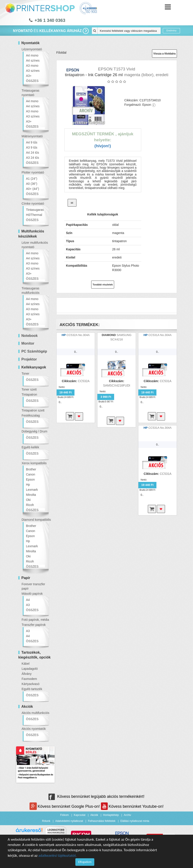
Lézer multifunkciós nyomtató (35, 245)
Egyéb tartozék (32, 689)
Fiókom (64, 815)
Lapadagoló (30, 669)
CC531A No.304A (160, 335)
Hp (28, 485)
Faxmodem (29, 679)
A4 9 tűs (32, 142)
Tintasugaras (35, 210)
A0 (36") (32, 184)
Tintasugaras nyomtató (30, 93)
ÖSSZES (32, 81)
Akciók (94, 815)
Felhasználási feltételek (102, 821)
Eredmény (171, 31)
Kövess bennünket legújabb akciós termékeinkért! (96, 796)
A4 (28, 600)
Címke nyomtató (33, 204)
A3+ (29, 76)
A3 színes (33, 71)
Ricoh (30, 505)
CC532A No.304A (78, 335)
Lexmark (32, 490)
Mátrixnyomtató (32, 136)
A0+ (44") (32, 189)
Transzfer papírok (34, 625)
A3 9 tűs (32, 147)
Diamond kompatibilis (36, 520)
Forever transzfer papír (33, 586)
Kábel (26, 664)
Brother (31, 469)
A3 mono (32, 66)
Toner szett (29, 389)
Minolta (31, 495)
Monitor (28, 343)
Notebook (30, 336)
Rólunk (46, 821)
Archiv (127, 815)
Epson (30, 479)
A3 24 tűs (32, 158)
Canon (31, 474)
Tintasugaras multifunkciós (31, 291)
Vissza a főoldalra (164, 54)
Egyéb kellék (30, 447)
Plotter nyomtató (33, 172)
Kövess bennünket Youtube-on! (132, 806)
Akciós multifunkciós (35, 713)
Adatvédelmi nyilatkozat (69, 821)
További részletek (103, 285)
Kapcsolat (80, 815)
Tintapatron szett (33, 410)
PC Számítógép (34, 351)
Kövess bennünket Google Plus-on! (65, 806)
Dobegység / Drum (34, 431)
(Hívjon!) (103, 146)
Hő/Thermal (34, 215)
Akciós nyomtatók (34, 729)
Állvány (27, 674)
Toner (25, 374)
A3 (28, 605)
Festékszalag (31, 415)
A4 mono (32, 55)
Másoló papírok (32, 594)
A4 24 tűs (32, 153)
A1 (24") (32, 179)
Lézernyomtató (32, 49)
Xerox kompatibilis (34, 463)
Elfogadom (85, 862)
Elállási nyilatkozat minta (135, 821)
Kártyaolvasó (31, 684)
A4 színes (33, 60)
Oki (28, 500)
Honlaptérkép (111, 815)
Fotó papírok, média (35, 620)
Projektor (29, 359)
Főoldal (61, 53)
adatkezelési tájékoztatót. (58, 856)
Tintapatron (29, 394)
